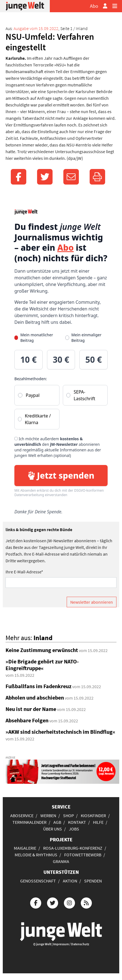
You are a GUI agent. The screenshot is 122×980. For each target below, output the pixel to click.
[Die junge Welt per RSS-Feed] (86, 902)
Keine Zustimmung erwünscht (42, 650)
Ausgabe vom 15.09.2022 (36, 28)
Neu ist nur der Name (31, 709)
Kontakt (77, 822)
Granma (61, 861)
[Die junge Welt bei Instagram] (69, 902)
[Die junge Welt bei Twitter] (53, 902)
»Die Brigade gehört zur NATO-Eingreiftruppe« (42, 665)
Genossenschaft (38, 881)
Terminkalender (29, 822)
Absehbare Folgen (27, 720)
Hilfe (98, 822)
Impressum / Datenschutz (71, 944)
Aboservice (22, 815)
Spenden (93, 881)
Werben (48, 815)
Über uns (53, 829)
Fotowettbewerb (83, 855)
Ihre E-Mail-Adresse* (24, 572)
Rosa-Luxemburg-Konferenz (73, 848)
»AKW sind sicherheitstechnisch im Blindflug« (60, 732)
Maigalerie (25, 848)
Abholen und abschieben (35, 697)
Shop (68, 815)
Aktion (70, 881)
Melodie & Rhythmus (36, 855)
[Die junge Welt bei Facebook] (36, 902)
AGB (57, 822)
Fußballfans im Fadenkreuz (38, 686)
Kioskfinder (93, 815)
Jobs (74, 829)
